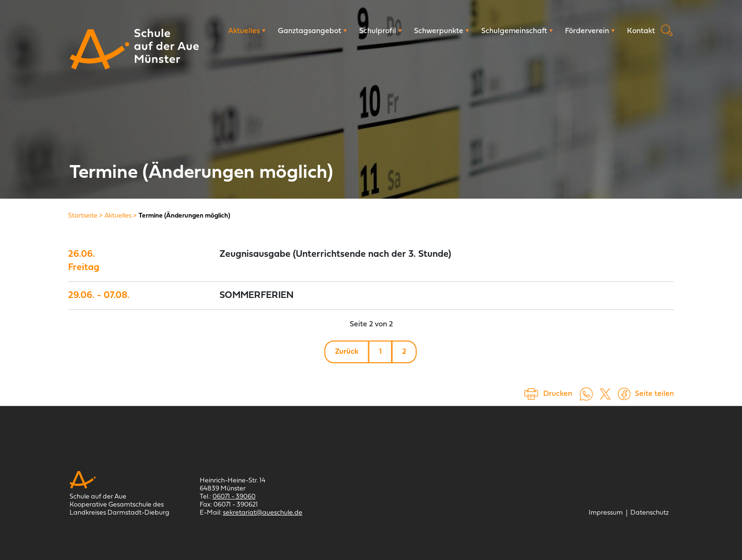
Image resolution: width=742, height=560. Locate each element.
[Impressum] (606, 513)
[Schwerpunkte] (442, 31)
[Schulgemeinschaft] (517, 31)
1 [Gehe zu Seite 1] (380, 352)
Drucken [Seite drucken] (558, 394)
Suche (667, 30)
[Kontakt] (641, 31)
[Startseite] (83, 216)
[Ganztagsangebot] (312, 31)
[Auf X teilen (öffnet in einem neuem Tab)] (605, 394)
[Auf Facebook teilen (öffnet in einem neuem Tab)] (624, 394)
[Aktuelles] (247, 31)
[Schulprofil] (380, 31)
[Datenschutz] (649, 513)
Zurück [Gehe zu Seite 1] (347, 352)
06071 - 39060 (234, 497)
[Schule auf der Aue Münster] (99, 49)
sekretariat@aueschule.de (263, 513)
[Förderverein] (590, 31)
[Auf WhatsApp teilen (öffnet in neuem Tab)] (586, 394)
